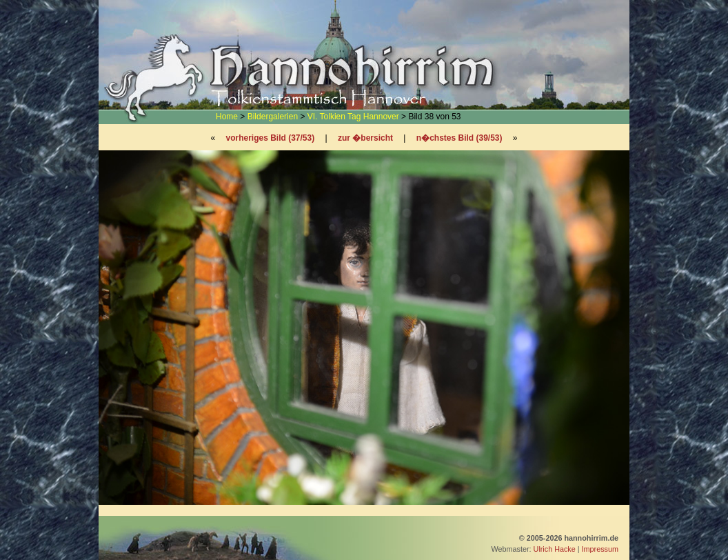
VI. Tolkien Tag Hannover (353, 117)
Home (227, 117)
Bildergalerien (273, 117)
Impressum (600, 549)
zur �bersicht (365, 138)
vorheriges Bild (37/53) (270, 138)
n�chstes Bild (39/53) (459, 138)
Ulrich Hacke (555, 549)
